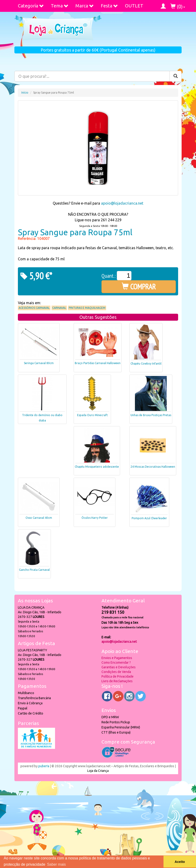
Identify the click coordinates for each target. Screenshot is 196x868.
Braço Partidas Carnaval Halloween (98, 363)
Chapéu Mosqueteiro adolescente (97, 467)
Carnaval (59, 308)
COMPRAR (139, 287)
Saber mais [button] (56, 864)
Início (25, 93)
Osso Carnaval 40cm (39, 518)
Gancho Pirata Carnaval (34, 570)
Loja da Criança (98, 771)
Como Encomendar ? (116, 662)
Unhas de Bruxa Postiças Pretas (151, 415)
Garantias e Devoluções (119, 667)
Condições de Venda (116, 672)
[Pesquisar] (176, 76)
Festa (109, 6)
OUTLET (134, 6)
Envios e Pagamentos (117, 658)
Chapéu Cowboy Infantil (146, 364)
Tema (60, 6)
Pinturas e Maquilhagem (87, 308)
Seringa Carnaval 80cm (39, 363)
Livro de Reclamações (117, 681)
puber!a (44, 766)
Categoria (31, 6)
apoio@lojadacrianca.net (122, 203)
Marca (85, 6)
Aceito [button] (180, 862)
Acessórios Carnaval (34, 308)
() (178, 6)
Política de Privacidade (118, 676)
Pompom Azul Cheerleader (149, 518)
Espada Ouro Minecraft (92, 415)
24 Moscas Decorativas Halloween (153, 467)
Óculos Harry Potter (95, 518)
